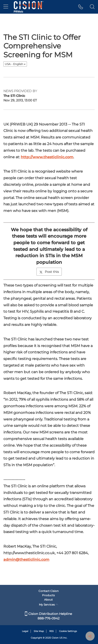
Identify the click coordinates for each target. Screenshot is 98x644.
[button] (81, 7)
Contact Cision (49, 591)
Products (48, 595)
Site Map (39, 631)
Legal (25, 631)
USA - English (15, 64)
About (48, 600)
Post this (49, 272)
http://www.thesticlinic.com (47, 157)
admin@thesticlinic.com (26, 560)
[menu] (6, 7)
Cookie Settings (68, 631)
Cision (55, 638)
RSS (51, 631)
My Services (49, 605)
